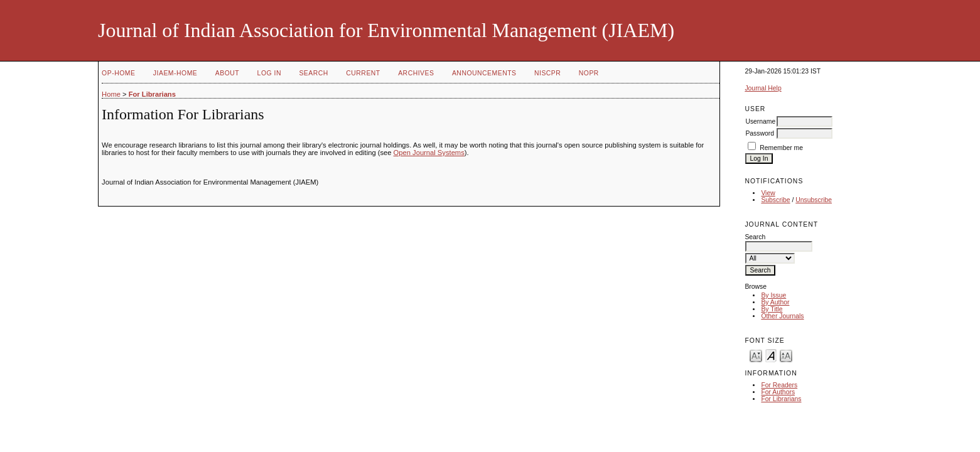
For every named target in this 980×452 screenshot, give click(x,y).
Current (363, 73)
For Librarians (781, 399)
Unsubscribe (814, 200)
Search (313, 73)
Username (760, 121)
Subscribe (775, 200)
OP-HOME (118, 73)
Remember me (781, 148)
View (768, 193)
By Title (772, 309)
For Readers (779, 385)
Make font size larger (786, 355)
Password (760, 133)
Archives (416, 73)
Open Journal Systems (429, 153)
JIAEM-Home (175, 73)
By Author (775, 302)
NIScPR (547, 73)
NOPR (589, 73)
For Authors (778, 392)
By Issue (773, 295)
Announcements (484, 73)
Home (111, 94)
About (227, 73)
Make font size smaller (756, 355)
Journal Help (763, 88)
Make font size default (771, 355)
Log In (269, 73)
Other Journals (782, 316)
